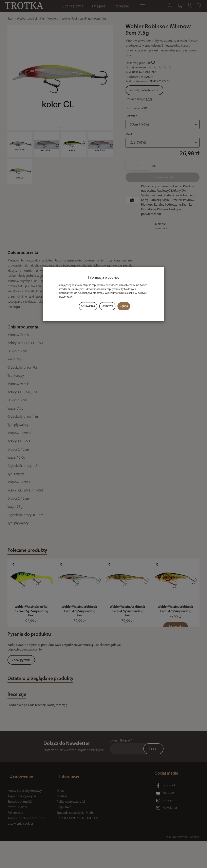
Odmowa (107, 306)
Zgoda (124, 306)
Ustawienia (88, 306)
